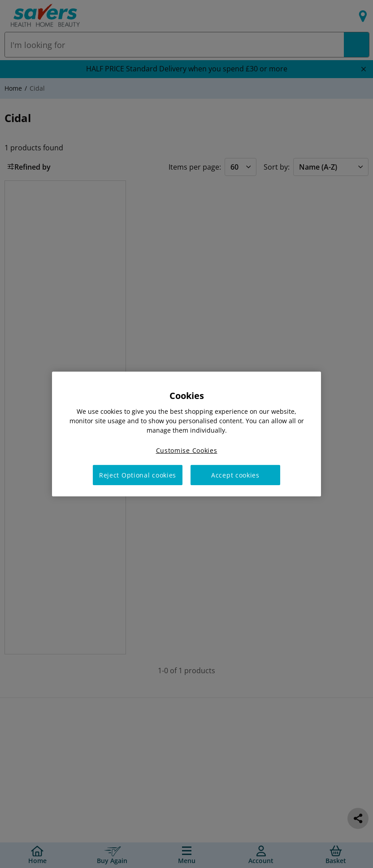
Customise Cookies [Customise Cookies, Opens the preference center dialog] (187, 450)
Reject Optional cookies (138, 475)
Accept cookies (235, 475)
